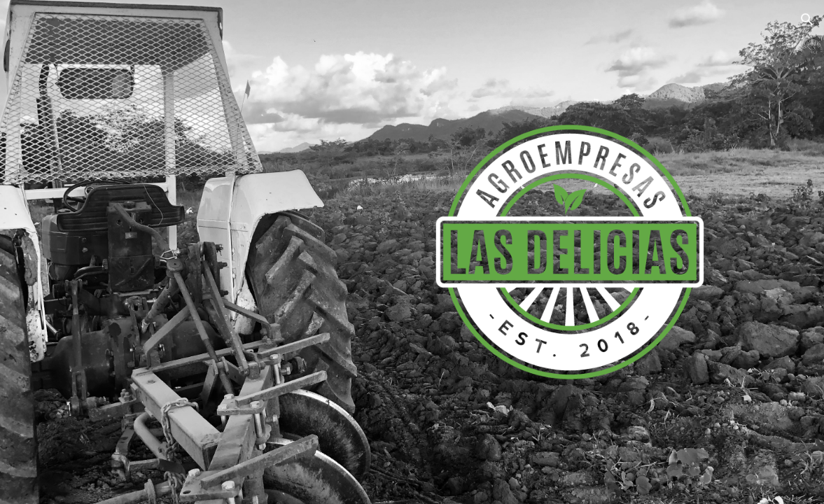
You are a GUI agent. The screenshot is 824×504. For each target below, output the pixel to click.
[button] (807, 20)
